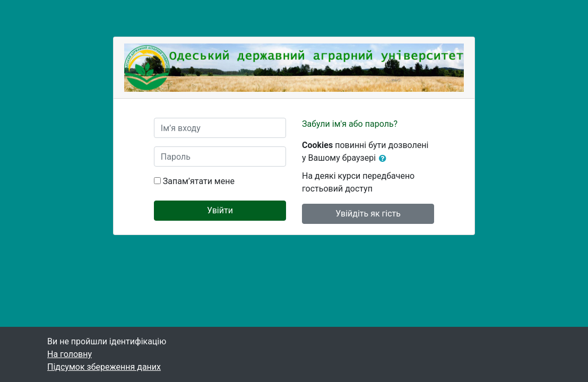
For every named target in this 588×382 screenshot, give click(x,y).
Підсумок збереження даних (104, 367)
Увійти (220, 210)
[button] (385, 159)
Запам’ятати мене (199, 181)
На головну (70, 354)
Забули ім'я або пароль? (350, 124)
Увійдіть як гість (368, 214)
